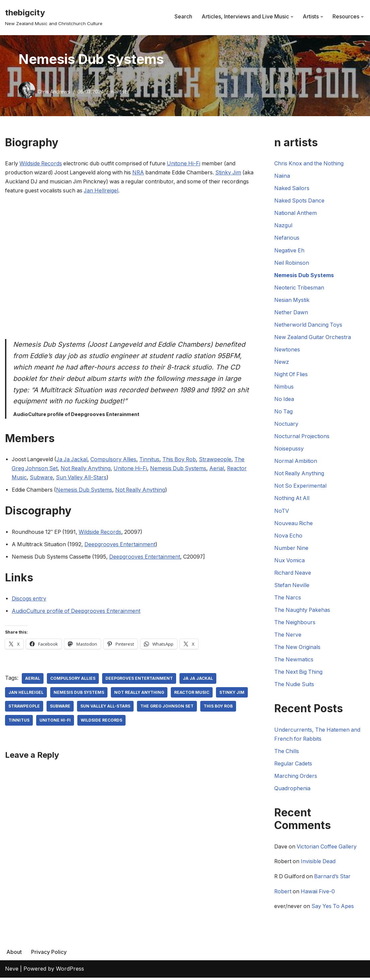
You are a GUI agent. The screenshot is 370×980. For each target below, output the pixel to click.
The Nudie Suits (294, 686)
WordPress (70, 971)
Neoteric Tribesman (299, 288)
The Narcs (288, 599)
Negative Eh (289, 251)
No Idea (284, 400)
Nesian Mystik (292, 300)
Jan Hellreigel (132, 191)
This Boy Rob (184, 460)
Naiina (282, 176)
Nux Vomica (290, 562)
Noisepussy (289, 450)
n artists (120, 92)
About (14, 955)
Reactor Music (193, 693)
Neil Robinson (292, 263)
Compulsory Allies (117, 460)
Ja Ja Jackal (74, 460)
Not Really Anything (87, 469)
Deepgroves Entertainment (140, 679)
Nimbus (284, 388)
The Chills (287, 753)
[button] (292, 17)
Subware (42, 478)
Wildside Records (41, 163)
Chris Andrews (54, 92)
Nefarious (287, 238)
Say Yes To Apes (334, 909)
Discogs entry (29, 599)
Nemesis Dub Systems (182, 469)
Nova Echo (288, 537)
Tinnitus (153, 460)
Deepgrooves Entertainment (121, 545)
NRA (141, 173)
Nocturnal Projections (302, 437)
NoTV (282, 512)
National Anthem (296, 213)
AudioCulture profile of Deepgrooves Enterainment (77, 612)
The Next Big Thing (299, 674)
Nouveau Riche (294, 524)
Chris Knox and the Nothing (310, 163)
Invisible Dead (319, 864)
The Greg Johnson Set (168, 707)
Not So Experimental (301, 487)
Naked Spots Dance (300, 201)
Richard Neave (293, 574)
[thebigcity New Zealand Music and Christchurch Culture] (54, 17)
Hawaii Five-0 (319, 894)
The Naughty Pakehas (303, 611)
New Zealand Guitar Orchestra (313, 338)
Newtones (287, 350)
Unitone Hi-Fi (187, 163)
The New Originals (298, 649)
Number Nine (291, 549)
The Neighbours (295, 624)
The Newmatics (294, 661)
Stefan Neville (292, 587)
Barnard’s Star (334, 879)
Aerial (221, 469)
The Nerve (288, 636)
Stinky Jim (233, 173)
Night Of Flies (291, 375)
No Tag (284, 412)
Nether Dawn (291, 313)
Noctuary (286, 425)
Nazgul (283, 226)
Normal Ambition (296, 462)
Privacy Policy (49, 955)
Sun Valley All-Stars (82, 478)
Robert (283, 894)
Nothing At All (292, 499)
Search (183, 16)
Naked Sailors (292, 188)
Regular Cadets (293, 765)
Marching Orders (296, 778)
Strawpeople (220, 460)
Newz (282, 362)
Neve (12, 971)
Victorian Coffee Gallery (328, 849)
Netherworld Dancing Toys (309, 325)
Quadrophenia (292, 791)
